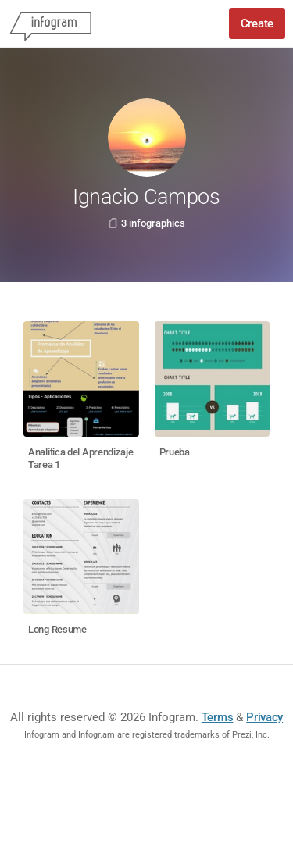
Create (257, 23)
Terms (218, 717)
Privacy (264, 717)
